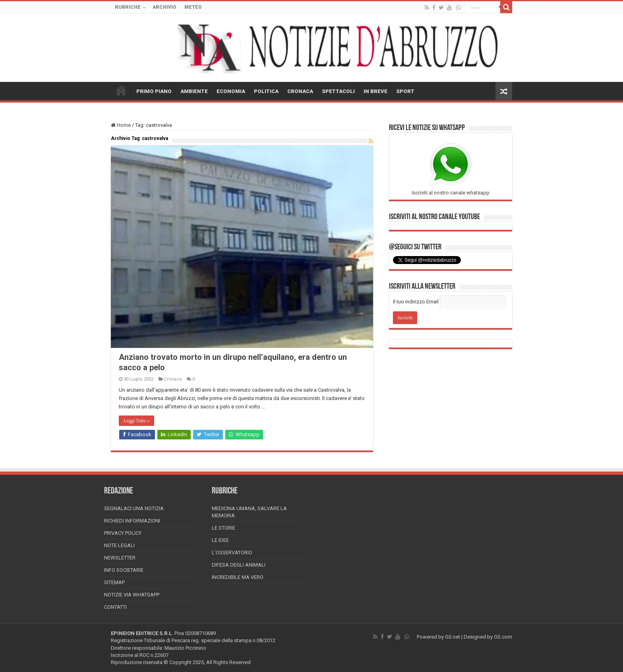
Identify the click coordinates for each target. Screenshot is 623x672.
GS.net (453, 637)
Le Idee (220, 540)
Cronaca (173, 379)
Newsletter (120, 558)
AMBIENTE (194, 91)
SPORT (405, 91)
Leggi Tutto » (136, 421)
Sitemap (114, 582)
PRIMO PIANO (154, 91)
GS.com (503, 637)
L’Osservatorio (232, 553)
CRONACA (300, 91)
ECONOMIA (231, 91)
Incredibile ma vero (238, 577)
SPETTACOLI (338, 91)
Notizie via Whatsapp (132, 595)
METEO (193, 7)
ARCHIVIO (164, 7)
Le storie (223, 528)
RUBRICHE (128, 7)
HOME (121, 90)
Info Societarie (124, 570)
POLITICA (266, 91)
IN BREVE (375, 91)
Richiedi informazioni (132, 521)
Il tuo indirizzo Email (416, 302)
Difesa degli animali (239, 565)
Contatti (115, 607)
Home (121, 125)
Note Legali (119, 545)
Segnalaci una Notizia (134, 508)
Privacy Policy (123, 533)
